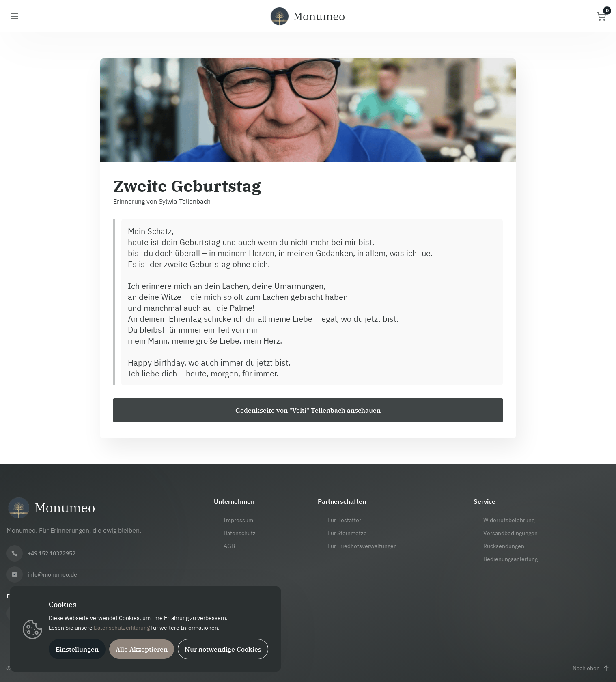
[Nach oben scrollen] (591, 668)
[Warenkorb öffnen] (601, 16)
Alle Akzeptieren (142, 649)
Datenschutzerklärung (122, 628)
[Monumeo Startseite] (308, 16)
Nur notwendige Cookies (223, 649)
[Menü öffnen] (15, 16)
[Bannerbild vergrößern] (308, 110)
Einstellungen (77, 649)
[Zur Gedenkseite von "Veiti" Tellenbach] (308, 410)
